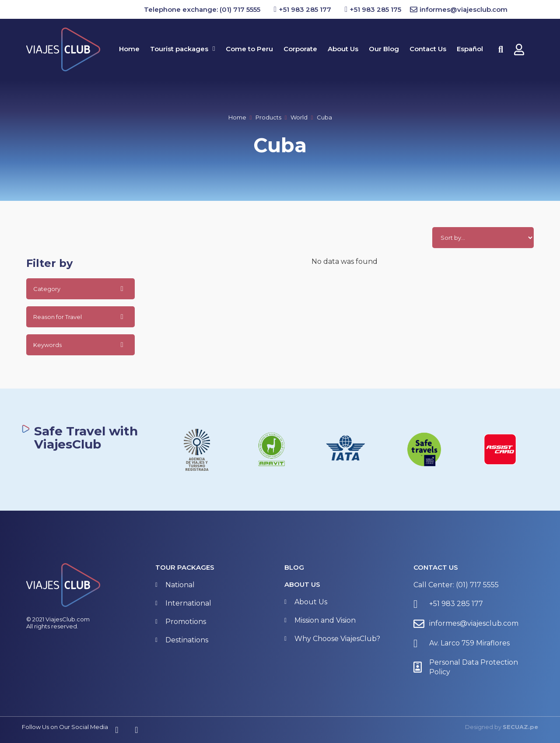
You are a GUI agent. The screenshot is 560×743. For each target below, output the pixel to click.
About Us (302, 584)
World (299, 117)
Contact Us (436, 567)
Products (268, 117)
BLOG (294, 567)
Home (237, 117)
